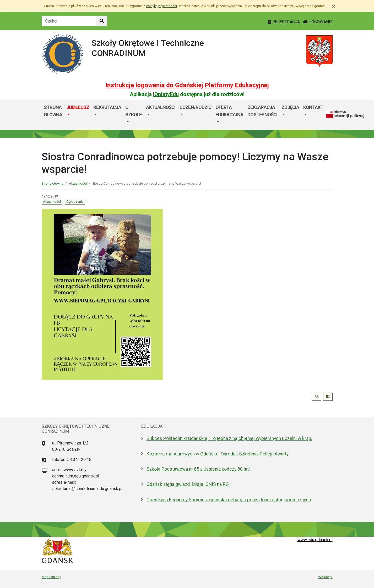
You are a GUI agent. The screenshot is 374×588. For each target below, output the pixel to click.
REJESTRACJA (284, 22)
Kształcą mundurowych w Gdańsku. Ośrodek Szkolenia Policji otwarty (218, 454)
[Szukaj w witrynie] (102, 21)
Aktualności (161, 107)
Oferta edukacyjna (229, 111)
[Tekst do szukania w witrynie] (69, 21)
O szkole (134, 111)
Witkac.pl (325, 577)
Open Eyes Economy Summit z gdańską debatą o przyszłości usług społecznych (229, 500)
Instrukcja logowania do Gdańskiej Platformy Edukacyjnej (187, 85)
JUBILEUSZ (78, 107)
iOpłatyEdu (166, 94)
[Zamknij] (334, 7)
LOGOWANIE (318, 22)
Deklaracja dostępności (262, 111)
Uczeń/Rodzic (195, 107)
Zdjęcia (290, 107)
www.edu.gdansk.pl (315, 540)
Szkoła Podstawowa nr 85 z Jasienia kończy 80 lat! (198, 469)
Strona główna (53, 111)
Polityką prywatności (161, 6)
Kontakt (313, 107)
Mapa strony (51, 577)
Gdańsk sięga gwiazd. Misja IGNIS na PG (188, 484)
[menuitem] (78, 115)
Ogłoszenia (75, 202)
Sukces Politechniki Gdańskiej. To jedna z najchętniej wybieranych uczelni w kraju (229, 438)
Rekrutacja (107, 107)
